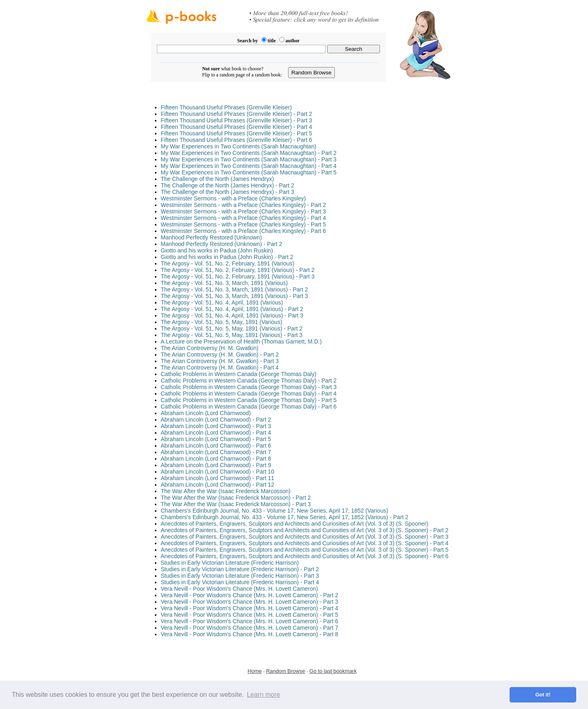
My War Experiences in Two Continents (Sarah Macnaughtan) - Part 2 (249, 153)
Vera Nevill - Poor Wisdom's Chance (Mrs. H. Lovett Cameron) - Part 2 (250, 595)
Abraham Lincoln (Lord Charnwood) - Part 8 (216, 459)
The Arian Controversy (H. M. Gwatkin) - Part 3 (220, 361)
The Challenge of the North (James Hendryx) (218, 179)
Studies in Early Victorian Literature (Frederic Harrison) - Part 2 (240, 569)
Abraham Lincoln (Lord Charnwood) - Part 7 (216, 452)
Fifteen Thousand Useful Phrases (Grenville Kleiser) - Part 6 (237, 140)
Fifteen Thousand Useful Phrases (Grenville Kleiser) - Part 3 (237, 120)
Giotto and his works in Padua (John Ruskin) (217, 250)
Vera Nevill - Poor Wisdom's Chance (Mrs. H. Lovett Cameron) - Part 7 (250, 628)
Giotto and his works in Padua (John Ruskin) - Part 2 (227, 257)
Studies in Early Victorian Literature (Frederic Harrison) (230, 563)
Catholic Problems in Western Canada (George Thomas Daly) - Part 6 (249, 407)
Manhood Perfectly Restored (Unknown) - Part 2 (222, 244)
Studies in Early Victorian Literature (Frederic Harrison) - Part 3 (240, 576)
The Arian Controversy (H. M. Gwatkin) (210, 348)
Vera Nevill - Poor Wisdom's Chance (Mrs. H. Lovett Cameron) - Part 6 (250, 621)
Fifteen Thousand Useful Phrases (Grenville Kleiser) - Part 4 (237, 127)
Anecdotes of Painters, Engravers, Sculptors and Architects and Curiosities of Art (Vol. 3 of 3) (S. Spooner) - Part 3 (305, 537)
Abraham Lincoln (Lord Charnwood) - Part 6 (216, 446)
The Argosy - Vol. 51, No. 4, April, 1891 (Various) (222, 302)
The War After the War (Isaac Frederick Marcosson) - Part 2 (236, 498)
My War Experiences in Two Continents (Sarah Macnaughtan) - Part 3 (249, 159)
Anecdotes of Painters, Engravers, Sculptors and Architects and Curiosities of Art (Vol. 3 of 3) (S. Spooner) (295, 524)
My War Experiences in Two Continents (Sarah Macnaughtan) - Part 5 (249, 172)
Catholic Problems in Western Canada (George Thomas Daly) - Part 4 (249, 394)
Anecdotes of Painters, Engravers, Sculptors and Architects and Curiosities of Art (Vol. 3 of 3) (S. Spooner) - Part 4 (305, 543)
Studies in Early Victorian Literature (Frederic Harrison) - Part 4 (240, 582)
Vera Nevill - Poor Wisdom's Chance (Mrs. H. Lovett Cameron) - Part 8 (250, 634)
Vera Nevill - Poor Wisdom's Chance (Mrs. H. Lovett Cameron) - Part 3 (250, 602)
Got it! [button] (543, 695)
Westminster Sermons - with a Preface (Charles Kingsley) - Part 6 (244, 231)
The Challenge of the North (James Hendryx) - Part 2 (228, 185)
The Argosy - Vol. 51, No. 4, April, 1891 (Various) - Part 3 (232, 315)
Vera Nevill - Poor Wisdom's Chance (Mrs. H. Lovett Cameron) (240, 589)
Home (255, 671)
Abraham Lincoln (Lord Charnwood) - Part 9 (216, 465)
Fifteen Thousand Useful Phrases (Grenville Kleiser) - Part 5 (237, 133)
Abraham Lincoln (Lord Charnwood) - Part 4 (216, 433)
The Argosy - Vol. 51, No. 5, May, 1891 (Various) (222, 322)
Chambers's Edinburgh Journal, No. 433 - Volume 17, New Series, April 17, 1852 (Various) (275, 511)
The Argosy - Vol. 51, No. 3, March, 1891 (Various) (225, 283)
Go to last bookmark (333, 671)
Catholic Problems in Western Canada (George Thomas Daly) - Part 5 (249, 400)
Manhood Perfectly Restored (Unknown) (212, 237)
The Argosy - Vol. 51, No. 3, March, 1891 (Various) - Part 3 (234, 296)
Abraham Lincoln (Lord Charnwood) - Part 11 (218, 478)
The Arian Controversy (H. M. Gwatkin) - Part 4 (220, 368)
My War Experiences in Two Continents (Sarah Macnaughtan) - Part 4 (249, 166)
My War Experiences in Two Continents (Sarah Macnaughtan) (239, 146)
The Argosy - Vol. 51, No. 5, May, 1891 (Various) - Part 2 (232, 328)
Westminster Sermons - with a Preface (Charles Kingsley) (233, 198)
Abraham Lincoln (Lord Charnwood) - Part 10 (218, 472)
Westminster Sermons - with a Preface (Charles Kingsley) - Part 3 (244, 211)
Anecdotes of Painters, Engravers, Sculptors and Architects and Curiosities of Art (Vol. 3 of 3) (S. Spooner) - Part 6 (305, 556)
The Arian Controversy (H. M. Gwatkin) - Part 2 (220, 354)
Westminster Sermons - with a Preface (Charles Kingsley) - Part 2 (244, 205)
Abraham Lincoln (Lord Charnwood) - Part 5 (216, 439)
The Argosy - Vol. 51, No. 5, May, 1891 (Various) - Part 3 (232, 335)
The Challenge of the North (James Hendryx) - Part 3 (228, 192)
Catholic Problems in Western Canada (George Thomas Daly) (239, 374)
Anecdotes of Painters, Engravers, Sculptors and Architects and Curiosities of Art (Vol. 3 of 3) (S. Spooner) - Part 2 (305, 530)
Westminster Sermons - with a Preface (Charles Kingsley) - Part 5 (244, 224)
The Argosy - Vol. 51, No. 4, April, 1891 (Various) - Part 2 (232, 309)
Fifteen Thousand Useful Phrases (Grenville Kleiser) (227, 107)
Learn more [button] (263, 695)
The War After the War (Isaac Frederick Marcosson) (226, 491)
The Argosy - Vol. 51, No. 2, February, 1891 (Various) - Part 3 (238, 276)
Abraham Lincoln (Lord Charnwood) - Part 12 (218, 485)
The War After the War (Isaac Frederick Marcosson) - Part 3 (236, 504)
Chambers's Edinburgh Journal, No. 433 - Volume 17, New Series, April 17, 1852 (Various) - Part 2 (285, 517)
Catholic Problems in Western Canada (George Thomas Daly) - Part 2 (249, 381)
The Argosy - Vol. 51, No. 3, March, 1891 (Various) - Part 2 (234, 289)
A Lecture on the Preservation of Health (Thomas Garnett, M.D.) (241, 341)
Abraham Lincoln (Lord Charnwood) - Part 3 (216, 426)
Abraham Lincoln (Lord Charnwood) (206, 413)
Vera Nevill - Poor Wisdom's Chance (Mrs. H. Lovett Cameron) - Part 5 (250, 615)
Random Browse (286, 671)
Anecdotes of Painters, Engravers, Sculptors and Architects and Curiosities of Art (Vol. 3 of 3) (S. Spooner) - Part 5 (305, 550)
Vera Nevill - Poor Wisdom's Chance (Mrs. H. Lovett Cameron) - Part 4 (250, 608)
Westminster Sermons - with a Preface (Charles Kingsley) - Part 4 (244, 218)
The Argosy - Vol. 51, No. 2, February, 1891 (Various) (228, 263)
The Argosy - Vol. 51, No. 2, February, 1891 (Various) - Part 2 (238, 270)
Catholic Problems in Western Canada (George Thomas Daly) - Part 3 (249, 387)
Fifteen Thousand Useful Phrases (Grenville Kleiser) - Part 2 (237, 114)
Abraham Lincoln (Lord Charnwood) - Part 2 (216, 420)
